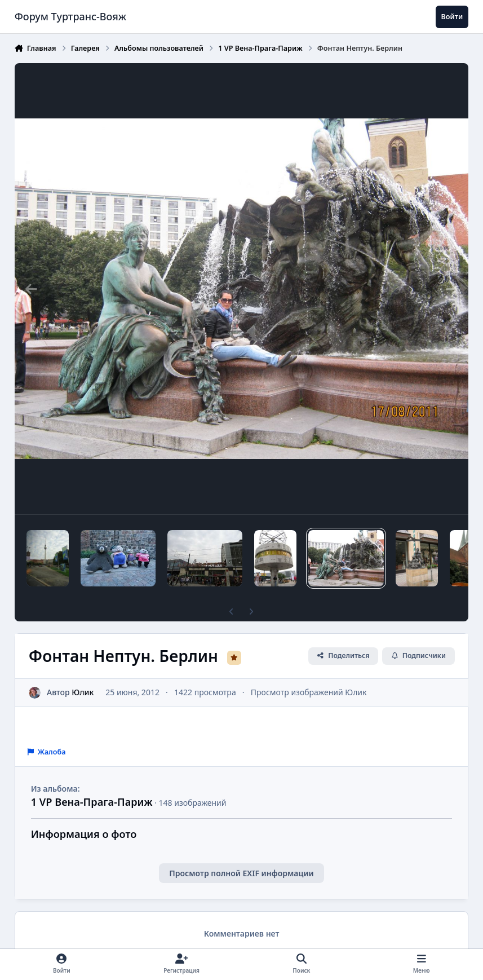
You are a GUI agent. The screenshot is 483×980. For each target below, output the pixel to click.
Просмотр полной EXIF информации (241, 873)
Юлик (83, 692)
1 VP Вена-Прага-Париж (92, 802)
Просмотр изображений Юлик (309, 692)
